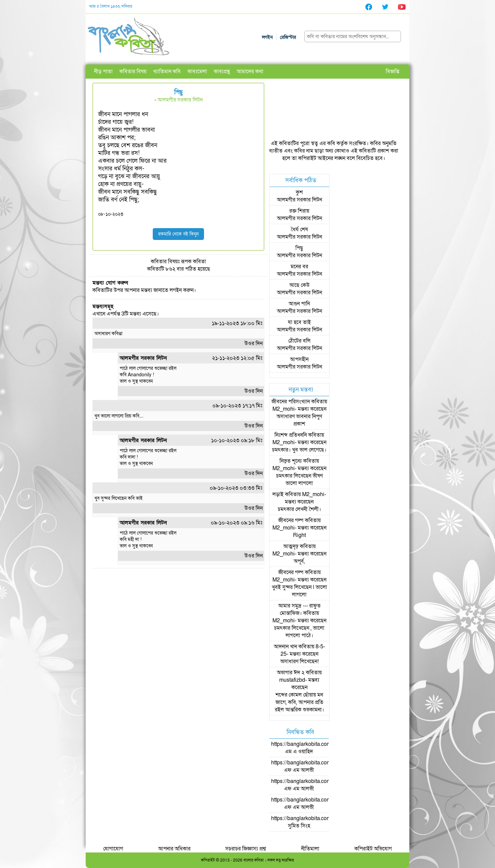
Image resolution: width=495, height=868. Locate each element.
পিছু (299, 248)
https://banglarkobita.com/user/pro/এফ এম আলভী (313, 766)
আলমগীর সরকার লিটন (180, 100)
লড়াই (278, 494)
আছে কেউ (299, 285)
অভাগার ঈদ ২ (291, 673)
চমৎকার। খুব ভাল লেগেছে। (299, 450)
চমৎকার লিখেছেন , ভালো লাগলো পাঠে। (299, 632)
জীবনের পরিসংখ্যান (291, 402)
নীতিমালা (310, 849)
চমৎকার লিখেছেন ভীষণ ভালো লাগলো (299, 480)
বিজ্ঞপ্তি (392, 72)
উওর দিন (254, 344)
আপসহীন (299, 359)
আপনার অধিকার (174, 849)
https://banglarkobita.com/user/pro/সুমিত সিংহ (313, 822)
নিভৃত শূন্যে (291, 461)
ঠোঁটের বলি (299, 341)
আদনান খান (285, 647)
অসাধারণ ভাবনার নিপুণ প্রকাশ (299, 420)
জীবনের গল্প (291, 520)
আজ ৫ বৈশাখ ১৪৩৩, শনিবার (111, 6)
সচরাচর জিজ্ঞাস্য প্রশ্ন (246, 849)
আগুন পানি (299, 304)
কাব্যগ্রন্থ (222, 72)
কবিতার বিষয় (133, 72)
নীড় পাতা (103, 72)
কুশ (299, 192)
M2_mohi (284, 409)
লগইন (267, 37)
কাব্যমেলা (197, 72)
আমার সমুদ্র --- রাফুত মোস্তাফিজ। (299, 609)
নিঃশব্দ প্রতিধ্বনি (291, 435)
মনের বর (299, 267)
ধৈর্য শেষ (299, 229)
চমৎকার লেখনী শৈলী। (299, 509)
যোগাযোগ (113, 849)
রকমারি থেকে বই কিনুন (178, 234)
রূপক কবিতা (194, 262)
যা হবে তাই (299, 322)
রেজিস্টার (288, 37)
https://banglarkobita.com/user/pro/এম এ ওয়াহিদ (313, 748)
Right (299, 535)
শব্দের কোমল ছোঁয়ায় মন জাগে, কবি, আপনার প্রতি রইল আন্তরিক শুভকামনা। (299, 702)
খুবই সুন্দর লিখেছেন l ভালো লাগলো (299, 591)
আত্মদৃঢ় (291, 546)
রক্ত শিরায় (299, 211)
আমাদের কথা (250, 72)
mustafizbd (292, 680)
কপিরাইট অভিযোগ (373, 849)
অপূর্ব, (299, 561)
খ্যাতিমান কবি (167, 72)
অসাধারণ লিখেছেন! (299, 661)
